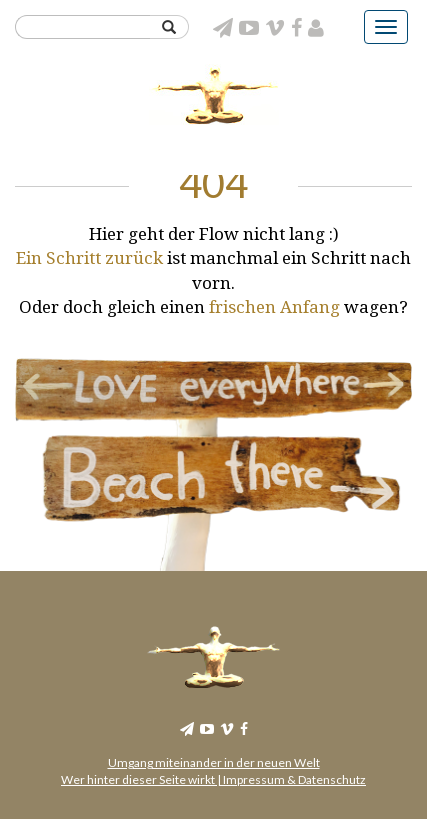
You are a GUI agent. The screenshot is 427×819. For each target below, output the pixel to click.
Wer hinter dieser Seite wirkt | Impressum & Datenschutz (213, 779)
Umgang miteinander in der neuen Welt (214, 762)
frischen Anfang (276, 307)
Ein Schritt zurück (89, 258)
